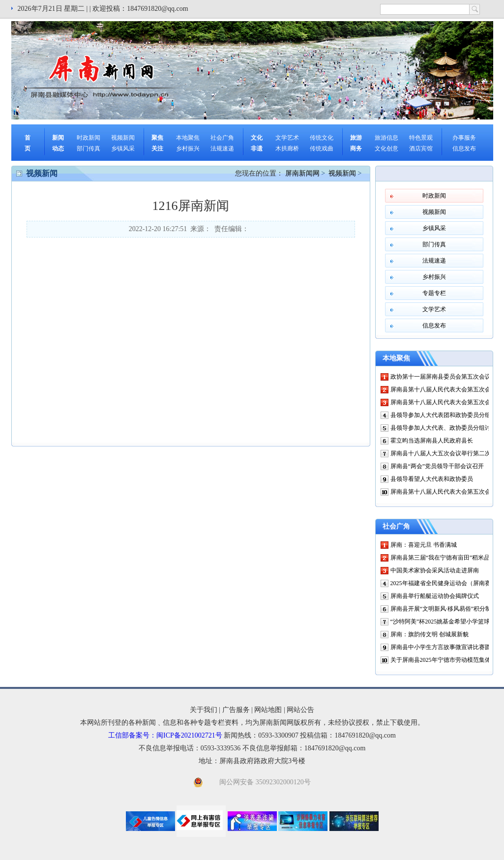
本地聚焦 (188, 138)
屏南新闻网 (302, 173)
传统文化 (322, 138)
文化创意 (386, 148)
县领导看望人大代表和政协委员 (432, 479)
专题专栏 (434, 293)
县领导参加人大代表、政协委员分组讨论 (444, 428)
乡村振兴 (188, 148)
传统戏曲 (322, 148)
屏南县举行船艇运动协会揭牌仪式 (435, 596)
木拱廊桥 (287, 148)
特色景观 (421, 138)
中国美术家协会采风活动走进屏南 (435, 570)
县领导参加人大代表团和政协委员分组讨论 (446, 415)
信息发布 (464, 148)
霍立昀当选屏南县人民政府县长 (432, 441)
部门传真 (89, 148)
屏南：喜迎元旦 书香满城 (424, 545)
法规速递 (222, 148)
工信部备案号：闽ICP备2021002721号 (165, 735)
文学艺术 (287, 138)
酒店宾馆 (421, 148)
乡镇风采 (123, 148)
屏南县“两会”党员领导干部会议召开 (437, 466)
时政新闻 (89, 138)
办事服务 (464, 138)
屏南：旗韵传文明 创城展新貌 (430, 634)
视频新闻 (123, 138)
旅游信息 (386, 138)
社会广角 (222, 138)
